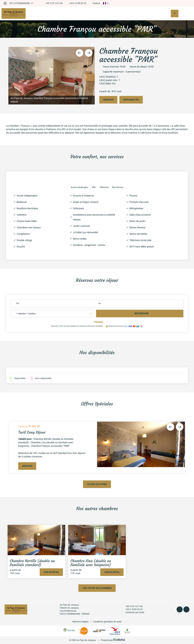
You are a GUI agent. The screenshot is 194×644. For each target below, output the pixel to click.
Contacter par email (133, 612)
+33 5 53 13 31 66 (132, 606)
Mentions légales (80, 622)
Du (18, 303)
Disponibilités (131, 100)
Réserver (108, 100)
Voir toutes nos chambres (97, 588)
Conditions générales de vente (107, 622)
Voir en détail (51, 572)
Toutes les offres (97, 484)
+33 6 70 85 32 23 (132, 609)
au (100, 303)
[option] (52, 76)
